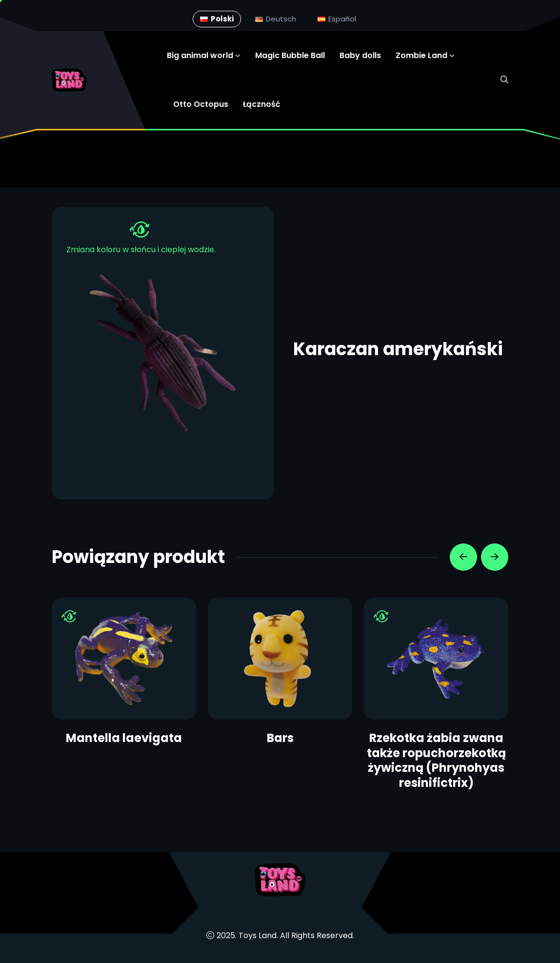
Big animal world (200, 55)
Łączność (262, 104)
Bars (280, 738)
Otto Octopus (201, 104)
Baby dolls (360, 55)
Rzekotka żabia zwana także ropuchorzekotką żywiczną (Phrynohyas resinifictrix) (436, 760)
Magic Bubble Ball (290, 55)
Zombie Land (421, 55)
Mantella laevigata (124, 738)
